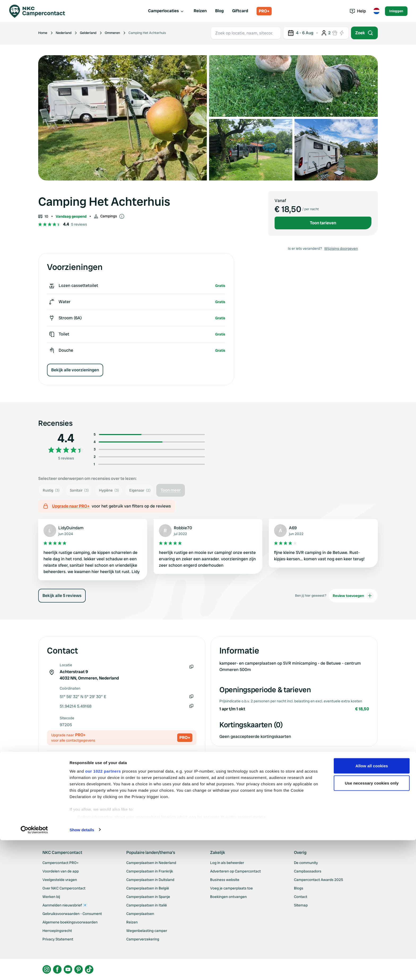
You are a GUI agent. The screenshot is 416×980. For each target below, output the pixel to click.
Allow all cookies (372, 906)
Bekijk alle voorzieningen (75, 370)
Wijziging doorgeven (341, 248)
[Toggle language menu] (376, 11)
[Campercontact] (40, 11)
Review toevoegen (353, 596)
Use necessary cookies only (372, 923)
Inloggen (396, 11)
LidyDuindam (71, 528)
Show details (82, 970)
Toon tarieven (323, 223)
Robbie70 (183, 528)
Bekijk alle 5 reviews (62, 596)
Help (358, 11)
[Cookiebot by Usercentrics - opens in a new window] (34, 970)
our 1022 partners (103, 911)
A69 (293, 528)
